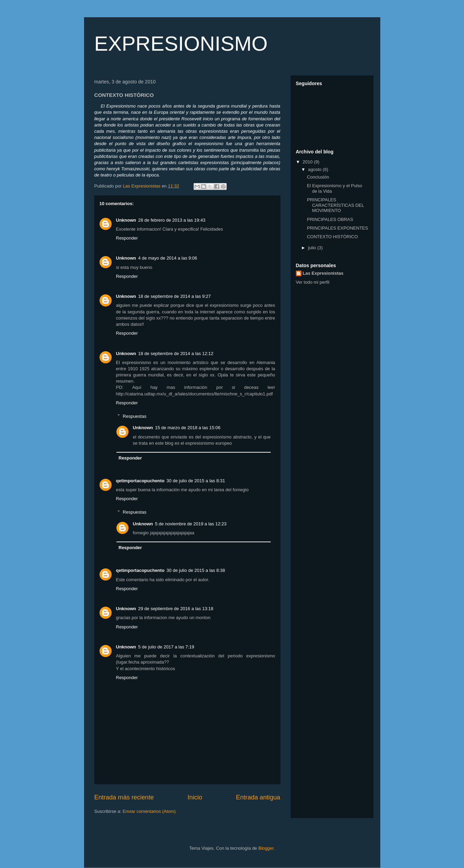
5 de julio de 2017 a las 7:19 (166, 647)
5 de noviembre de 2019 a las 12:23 (191, 524)
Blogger (266, 848)
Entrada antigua (258, 797)
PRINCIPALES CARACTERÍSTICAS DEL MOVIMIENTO (336, 205)
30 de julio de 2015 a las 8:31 (196, 481)
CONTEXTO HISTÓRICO (332, 237)
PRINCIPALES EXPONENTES (337, 228)
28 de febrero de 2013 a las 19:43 (172, 220)
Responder (127, 238)
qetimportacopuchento (140, 481)
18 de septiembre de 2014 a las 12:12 (176, 354)
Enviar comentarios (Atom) (149, 811)
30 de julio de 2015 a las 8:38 (196, 570)
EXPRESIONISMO (181, 44)
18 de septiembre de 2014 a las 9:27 (174, 296)
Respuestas (135, 416)
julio (313, 248)
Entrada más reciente (124, 797)
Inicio (195, 797)
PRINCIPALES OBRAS (330, 219)
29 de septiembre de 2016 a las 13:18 (176, 609)
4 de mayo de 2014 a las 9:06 (168, 258)
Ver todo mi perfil (313, 282)
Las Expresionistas (323, 273)
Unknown (126, 220)
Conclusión (318, 177)
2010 (308, 162)
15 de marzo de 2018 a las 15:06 (188, 428)
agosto (315, 169)
